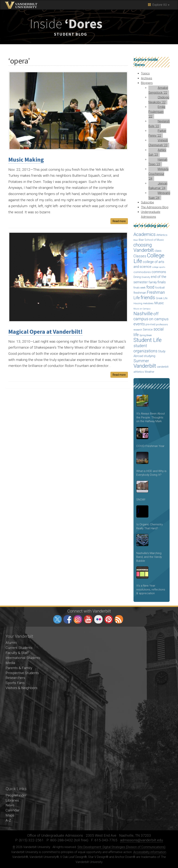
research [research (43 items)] (138, 330)
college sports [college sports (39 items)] (159, 267)
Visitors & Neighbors (22, 688)
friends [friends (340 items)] (148, 297)
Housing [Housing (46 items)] (138, 303)
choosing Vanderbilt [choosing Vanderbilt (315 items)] (144, 248)
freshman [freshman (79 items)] (140, 293)
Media (10, 663)
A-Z (8, 820)
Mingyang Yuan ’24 (159, 195)
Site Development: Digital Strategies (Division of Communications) (121, 847)
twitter (57, 619)
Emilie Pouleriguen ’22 (157, 112)
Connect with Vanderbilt (89, 611)
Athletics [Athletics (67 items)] (162, 235)
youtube (88, 619)
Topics (145, 73)
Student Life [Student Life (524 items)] (148, 340)
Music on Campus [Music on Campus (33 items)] (142, 309)
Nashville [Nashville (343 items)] (143, 314)
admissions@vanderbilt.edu (142, 840)
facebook (68, 619)
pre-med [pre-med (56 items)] (150, 324)
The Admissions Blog (155, 207)
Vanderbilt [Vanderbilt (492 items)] (145, 366)
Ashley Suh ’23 (157, 152)
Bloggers (147, 83)
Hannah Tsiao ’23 (158, 162)
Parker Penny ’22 (157, 133)
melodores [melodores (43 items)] (148, 303)
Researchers (15, 678)
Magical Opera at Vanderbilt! (46, 332)
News (10, 805)
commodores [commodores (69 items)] (142, 272)
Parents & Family (19, 668)
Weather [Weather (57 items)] (150, 372)
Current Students (19, 648)
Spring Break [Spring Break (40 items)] (146, 335)
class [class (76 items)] (158, 251)
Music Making (26, 160)
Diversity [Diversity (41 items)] (146, 277)
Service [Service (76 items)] (148, 329)
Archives (147, 78)
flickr (98, 619)
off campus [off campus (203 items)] (146, 316)
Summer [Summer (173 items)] (141, 361)
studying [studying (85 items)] (150, 356)
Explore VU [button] (159, 5)
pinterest (109, 619)
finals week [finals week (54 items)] (140, 288)
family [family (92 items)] (153, 282)
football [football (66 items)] (160, 288)
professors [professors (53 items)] (162, 324)
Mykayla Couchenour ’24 (158, 174)
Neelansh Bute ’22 (159, 124)
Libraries (12, 800)
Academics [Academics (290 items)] (145, 234)
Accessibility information (150, 852)
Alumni (11, 643)
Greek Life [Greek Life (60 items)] (162, 298)
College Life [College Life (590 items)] (149, 258)
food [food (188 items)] (150, 287)
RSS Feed (119, 619)
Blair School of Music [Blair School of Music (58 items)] (151, 240)
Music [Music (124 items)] (159, 303)
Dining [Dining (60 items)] (137, 277)
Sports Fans (15, 683)
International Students (23, 658)
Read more (119, 221)
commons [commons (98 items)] (159, 272)
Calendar (13, 810)
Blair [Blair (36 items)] (136, 240)
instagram (78, 619)
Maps (10, 815)
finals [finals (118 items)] (162, 282)
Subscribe (147, 202)
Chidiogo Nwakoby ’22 (159, 100)
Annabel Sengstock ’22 (158, 90)
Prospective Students (22, 673)
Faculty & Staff (17, 653)
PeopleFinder (16, 795)
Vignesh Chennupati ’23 (158, 143)
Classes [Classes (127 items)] (140, 256)
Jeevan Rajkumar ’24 (158, 186)
